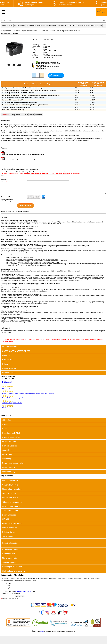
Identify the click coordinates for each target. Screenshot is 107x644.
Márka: (34, 54)
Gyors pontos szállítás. (53, 402)
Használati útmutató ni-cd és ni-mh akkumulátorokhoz (20, 160)
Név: (2, 176)
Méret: (34, 51)
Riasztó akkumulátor (10, 543)
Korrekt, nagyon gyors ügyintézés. (53, 397)
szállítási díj (9, 341)
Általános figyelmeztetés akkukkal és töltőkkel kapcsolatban (22, 155)
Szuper (53, 387)
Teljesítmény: (36, 46)
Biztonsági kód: (6, 197)
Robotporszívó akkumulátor (13, 523)
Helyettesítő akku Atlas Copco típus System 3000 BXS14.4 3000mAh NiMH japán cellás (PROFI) (74, 26)
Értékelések (7, 382)
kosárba (56, 75)
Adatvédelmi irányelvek (22, 212)
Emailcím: (4, 179)
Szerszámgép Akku (20, 26)
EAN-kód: (35, 57)
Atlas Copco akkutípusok (36, 26)
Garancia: (35, 56)
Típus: (34, 48)
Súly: (34, 53)
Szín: (34, 49)
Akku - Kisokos (33, 172)
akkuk (42, 631)
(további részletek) (57, 56)
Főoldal (4, 26)
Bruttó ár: (35, 39)
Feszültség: (36, 45)
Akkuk (10, 26)
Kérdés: (4, 182)
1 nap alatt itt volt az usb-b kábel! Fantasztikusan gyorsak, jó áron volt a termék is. (53, 392)
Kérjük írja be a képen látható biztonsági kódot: (9, 200)
